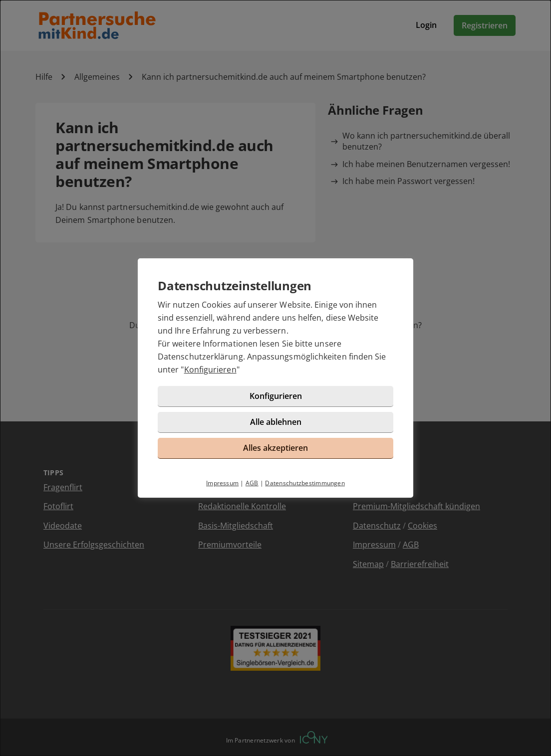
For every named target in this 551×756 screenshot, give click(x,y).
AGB (252, 483)
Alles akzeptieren (275, 448)
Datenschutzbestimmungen (305, 483)
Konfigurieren (210, 370)
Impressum (222, 483)
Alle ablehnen (276, 422)
